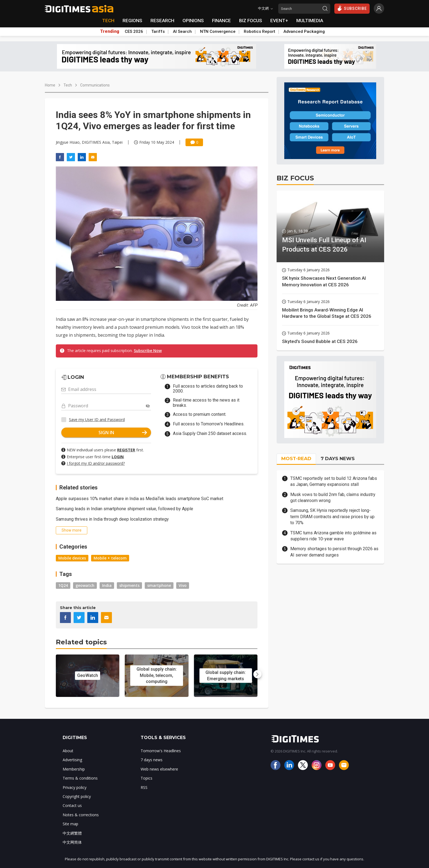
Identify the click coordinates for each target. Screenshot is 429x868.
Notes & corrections (81, 815)
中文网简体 (72, 842)
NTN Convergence (218, 31)
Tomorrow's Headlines (161, 751)
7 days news (152, 760)
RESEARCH (162, 21)
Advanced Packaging (304, 31)
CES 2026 (134, 31)
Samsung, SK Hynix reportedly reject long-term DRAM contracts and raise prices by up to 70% (332, 517)
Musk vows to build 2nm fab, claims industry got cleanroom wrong (333, 498)
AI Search (182, 31)
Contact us (72, 805)
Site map (70, 824)
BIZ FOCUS (251, 21)
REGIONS (132, 21)
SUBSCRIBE (352, 8)
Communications (95, 85)
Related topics (81, 642)
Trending (110, 31)
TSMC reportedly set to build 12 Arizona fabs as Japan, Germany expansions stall (334, 481)
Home (50, 85)
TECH (108, 21)
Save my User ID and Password (97, 419)
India (107, 585)
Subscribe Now (148, 351)
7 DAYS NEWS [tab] (338, 458)
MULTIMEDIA (310, 21)
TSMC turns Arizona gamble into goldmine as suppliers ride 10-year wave (333, 536)
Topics (147, 778)
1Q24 (63, 585)
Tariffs (158, 31)
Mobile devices (72, 558)
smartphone (159, 585)
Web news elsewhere (159, 769)
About (68, 751)
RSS (144, 787)
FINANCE (221, 21)
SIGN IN (123, 432)
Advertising (72, 760)
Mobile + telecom (110, 558)
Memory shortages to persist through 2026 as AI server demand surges (334, 552)
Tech (68, 85)
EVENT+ (279, 21)
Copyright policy (77, 796)
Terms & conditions (80, 778)
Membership (74, 769)
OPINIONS (193, 21)
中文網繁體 (72, 833)
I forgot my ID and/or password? (96, 463)
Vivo (183, 585)
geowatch (85, 585)
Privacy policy (75, 787)
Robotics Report (260, 31)
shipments (129, 585)
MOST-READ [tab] (296, 458)
